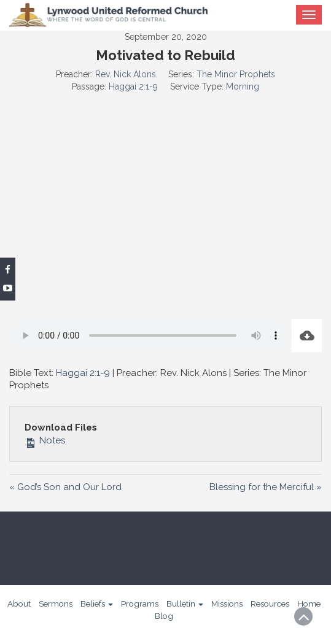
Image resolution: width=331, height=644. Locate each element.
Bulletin (185, 604)
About (19, 604)
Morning (243, 86)
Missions (227, 604)
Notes (45, 440)
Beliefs (97, 604)
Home (309, 604)
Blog (164, 616)
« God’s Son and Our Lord (65, 487)
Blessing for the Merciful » (266, 487)
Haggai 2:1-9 (133, 86)
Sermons (56, 604)
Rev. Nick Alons (126, 74)
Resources (270, 604)
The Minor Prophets (236, 74)
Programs (140, 604)
